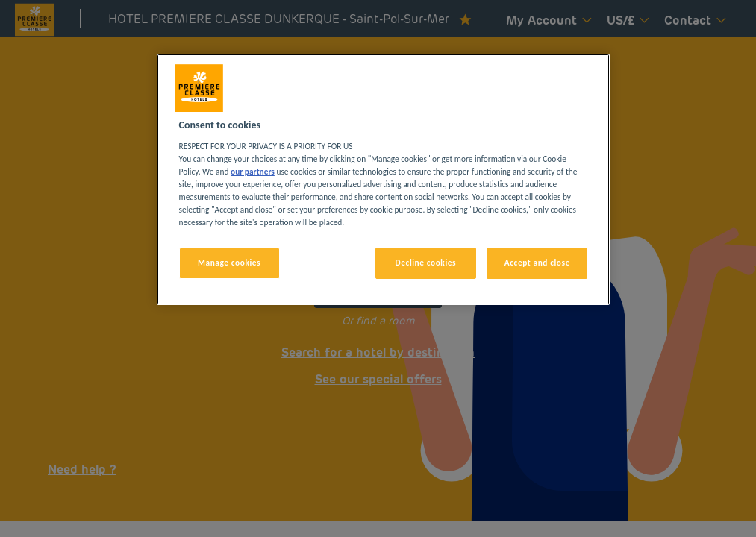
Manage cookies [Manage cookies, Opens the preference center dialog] (229, 263)
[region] (384, 179)
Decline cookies (426, 263)
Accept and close (537, 263)
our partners (253, 172)
